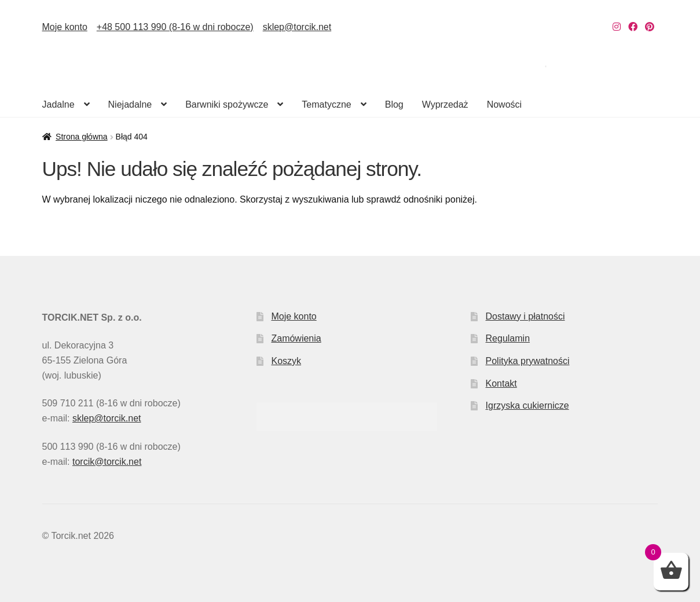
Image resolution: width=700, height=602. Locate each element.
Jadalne (58, 104)
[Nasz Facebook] (633, 27)
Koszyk (286, 361)
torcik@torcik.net (107, 462)
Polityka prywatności (528, 361)
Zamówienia (296, 338)
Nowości (504, 104)
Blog (394, 104)
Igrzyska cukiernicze (527, 405)
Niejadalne (130, 104)
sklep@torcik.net (297, 27)
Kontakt (501, 383)
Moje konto (65, 27)
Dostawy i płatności (525, 316)
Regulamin (508, 338)
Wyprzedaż (445, 104)
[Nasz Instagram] (617, 27)
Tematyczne (326, 104)
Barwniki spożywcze (227, 104)
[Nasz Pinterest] (650, 27)
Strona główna (82, 137)
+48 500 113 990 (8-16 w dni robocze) (175, 27)
